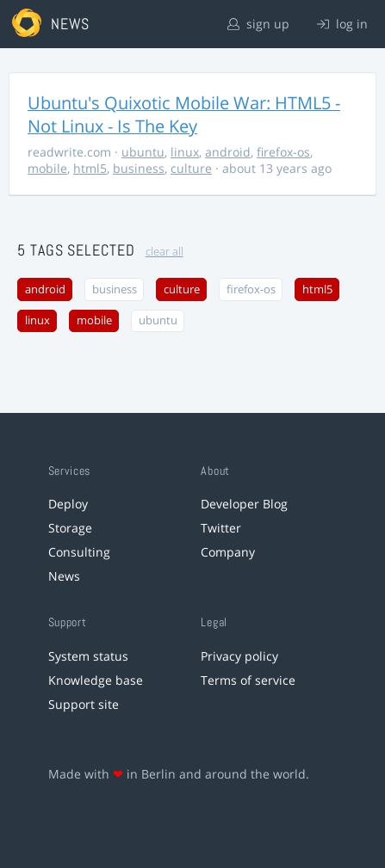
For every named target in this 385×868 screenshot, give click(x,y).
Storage (70, 528)
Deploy (68, 504)
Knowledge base (96, 680)
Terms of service (248, 680)
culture (191, 168)
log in (342, 24)
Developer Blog (244, 504)
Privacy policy (239, 656)
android (228, 152)
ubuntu (143, 152)
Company (228, 552)
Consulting (79, 552)
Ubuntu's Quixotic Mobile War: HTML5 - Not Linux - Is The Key (184, 114)
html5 (90, 168)
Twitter (221, 528)
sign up (258, 24)
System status (88, 656)
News (64, 576)
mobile (47, 168)
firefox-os (283, 152)
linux (185, 152)
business (139, 168)
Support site (84, 704)
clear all (165, 252)
